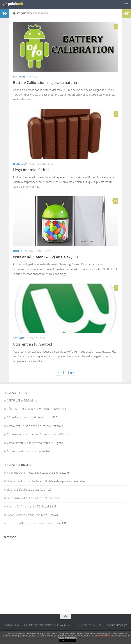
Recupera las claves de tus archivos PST (44, 523)
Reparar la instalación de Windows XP (49, 473)
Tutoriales (20, 251)
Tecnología (20, 164)
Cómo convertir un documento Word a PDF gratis (35, 443)
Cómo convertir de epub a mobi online (29, 451)
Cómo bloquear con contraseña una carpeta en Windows (39, 434)
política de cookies (101, 636)
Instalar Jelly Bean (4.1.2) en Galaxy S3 (45, 257)
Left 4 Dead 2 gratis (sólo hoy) (34, 490)
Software (19, 77)
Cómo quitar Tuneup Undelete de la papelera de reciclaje (53, 481)
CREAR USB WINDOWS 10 (22, 401)
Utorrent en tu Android (32, 344)
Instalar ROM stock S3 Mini (43, 507)
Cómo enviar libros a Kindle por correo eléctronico (35, 426)
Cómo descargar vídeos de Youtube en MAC (32, 417)
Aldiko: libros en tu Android (43, 515)
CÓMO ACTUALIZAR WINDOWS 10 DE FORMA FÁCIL (37, 409)
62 (116, 201)
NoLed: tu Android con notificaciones (38, 498)
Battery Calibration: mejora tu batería (45, 83)
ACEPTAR (67, 641)
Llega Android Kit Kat (31, 170)
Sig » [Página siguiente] (71, 373)
